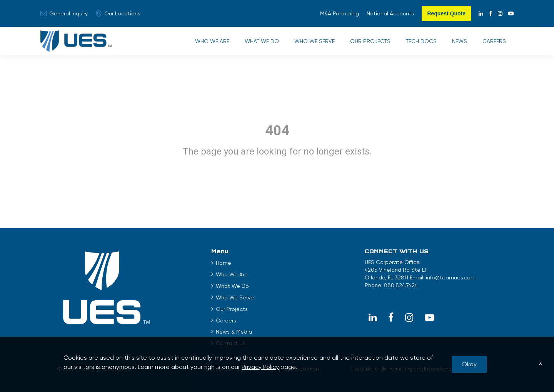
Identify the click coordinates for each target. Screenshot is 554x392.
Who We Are (212, 41)
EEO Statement (303, 369)
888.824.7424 (401, 285)
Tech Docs (421, 41)
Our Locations (118, 14)
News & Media (234, 332)
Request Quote (446, 13)
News (460, 41)
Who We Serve (315, 41)
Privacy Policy (259, 369)
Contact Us (231, 343)
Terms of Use (219, 369)
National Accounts (390, 13)
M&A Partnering (340, 13)
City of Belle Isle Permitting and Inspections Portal (407, 369)
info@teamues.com (451, 277)
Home (224, 263)
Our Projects (370, 41)
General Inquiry (64, 13)
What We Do (262, 41)
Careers (494, 41)
